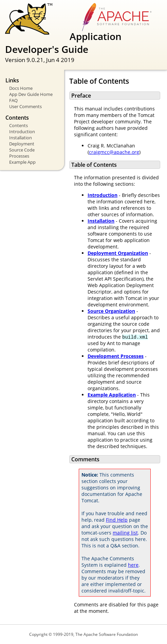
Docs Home (21, 88)
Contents (18, 125)
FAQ (13, 100)
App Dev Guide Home (31, 94)
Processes (19, 156)
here (133, 565)
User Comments (25, 106)
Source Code (22, 150)
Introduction (22, 132)
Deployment (22, 144)
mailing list (125, 533)
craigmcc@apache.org (114, 152)
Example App (22, 162)
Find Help (117, 520)
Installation (21, 138)
